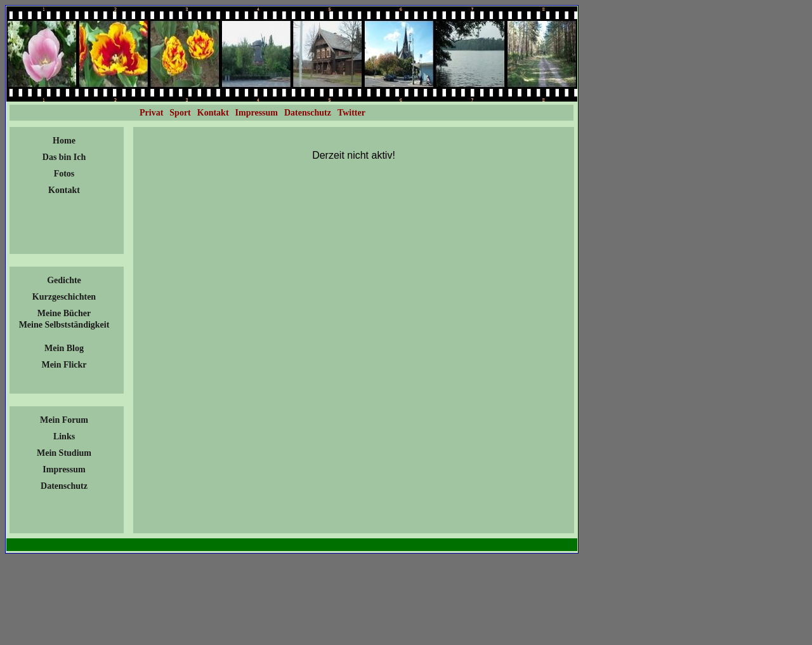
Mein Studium (64, 453)
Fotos (64, 174)
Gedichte (64, 280)
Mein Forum (64, 420)
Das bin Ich (64, 157)
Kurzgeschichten (64, 297)
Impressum (64, 469)
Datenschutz (64, 486)
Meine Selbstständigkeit (64, 325)
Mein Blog (64, 348)
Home (64, 141)
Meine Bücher (64, 313)
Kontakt (64, 190)
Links (64, 436)
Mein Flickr (64, 365)
